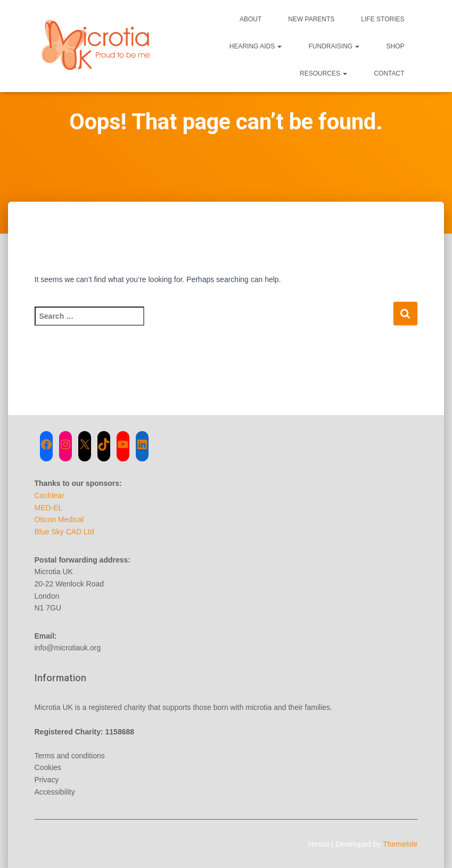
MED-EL (49, 508)
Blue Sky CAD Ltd (64, 532)
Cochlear (50, 495)
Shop (395, 46)
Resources (323, 73)
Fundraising (334, 46)
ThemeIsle (400, 844)
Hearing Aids (256, 46)
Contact (389, 73)
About (250, 19)
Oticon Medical (59, 519)
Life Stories (383, 19)
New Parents (311, 19)
